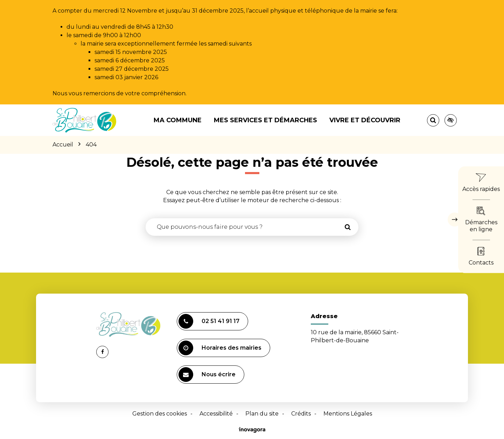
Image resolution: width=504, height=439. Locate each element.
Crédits (301, 414)
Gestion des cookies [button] (160, 414)
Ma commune (178, 120)
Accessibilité (216, 414)
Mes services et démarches (265, 120)
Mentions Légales (348, 414)
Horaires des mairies (220, 348)
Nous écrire (207, 375)
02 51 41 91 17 (209, 321)
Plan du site (262, 414)
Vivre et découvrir (365, 120)
